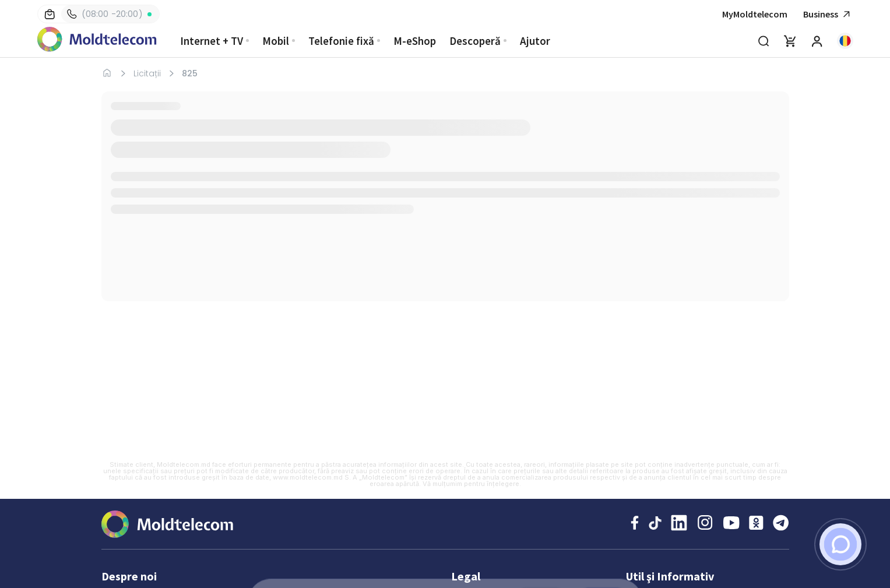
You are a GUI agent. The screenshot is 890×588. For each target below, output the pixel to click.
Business (828, 14)
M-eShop (415, 41)
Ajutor (535, 41)
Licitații (147, 73)
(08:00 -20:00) (105, 14)
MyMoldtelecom (755, 14)
